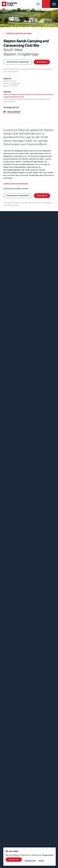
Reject (41, 861)
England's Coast (10, 4)
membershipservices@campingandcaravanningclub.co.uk (27, 99)
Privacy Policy (48, 855)
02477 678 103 (9, 101)
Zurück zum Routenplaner (19, 33)
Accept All (14, 860)
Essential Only (30, 861)
